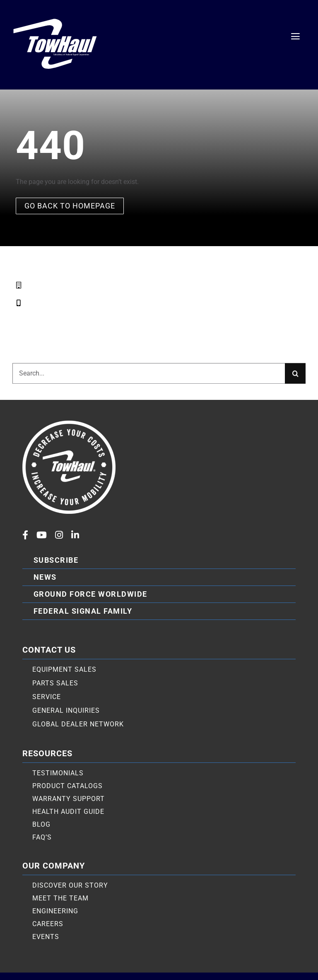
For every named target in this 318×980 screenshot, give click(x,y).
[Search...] (149, 377)
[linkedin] (75, 535)
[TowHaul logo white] (55, 18)
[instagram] (59, 535)
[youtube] (42, 535)
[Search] (295, 377)
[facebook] (25, 535)
